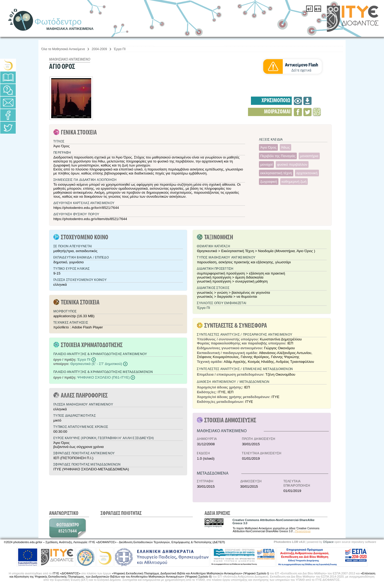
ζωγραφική (269, 182)
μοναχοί (266, 164)
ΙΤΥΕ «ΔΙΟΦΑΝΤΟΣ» (66, 573)
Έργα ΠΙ (120, 49)
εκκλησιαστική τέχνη (276, 173)
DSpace (328, 542)
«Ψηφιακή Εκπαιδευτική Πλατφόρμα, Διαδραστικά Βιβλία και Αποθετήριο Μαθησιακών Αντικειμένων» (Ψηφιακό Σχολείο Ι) (191, 573)
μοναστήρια (309, 156)
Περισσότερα (303, 531)
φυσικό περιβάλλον (292, 164)
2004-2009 (99, 49)
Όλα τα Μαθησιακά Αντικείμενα (63, 49)
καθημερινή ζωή (294, 182)
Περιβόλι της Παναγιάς (278, 156)
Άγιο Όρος (268, 147)
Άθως (285, 147)
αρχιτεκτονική (307, 173)
